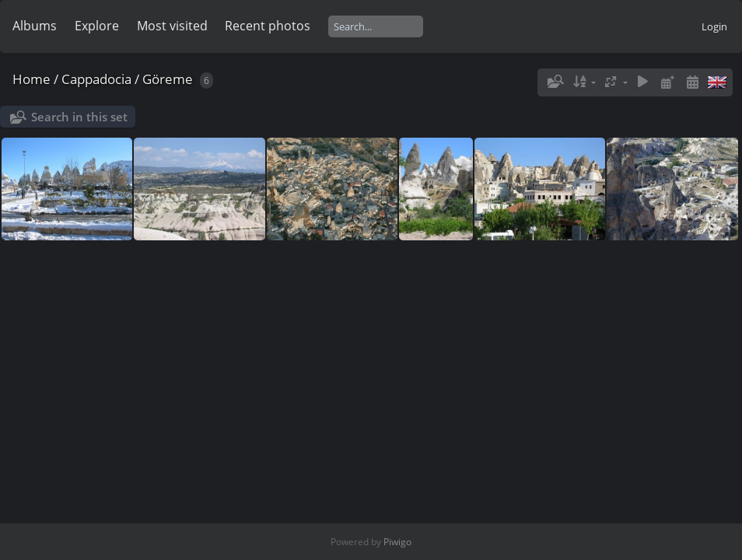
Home (31, 79)
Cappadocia (96, 79)
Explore (97, 26)
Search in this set (79, 117)
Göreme (168, 79)
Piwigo (397, 542)
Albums (35, 26)
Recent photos (268, 26)
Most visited (172, 26)
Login (714, 26)
